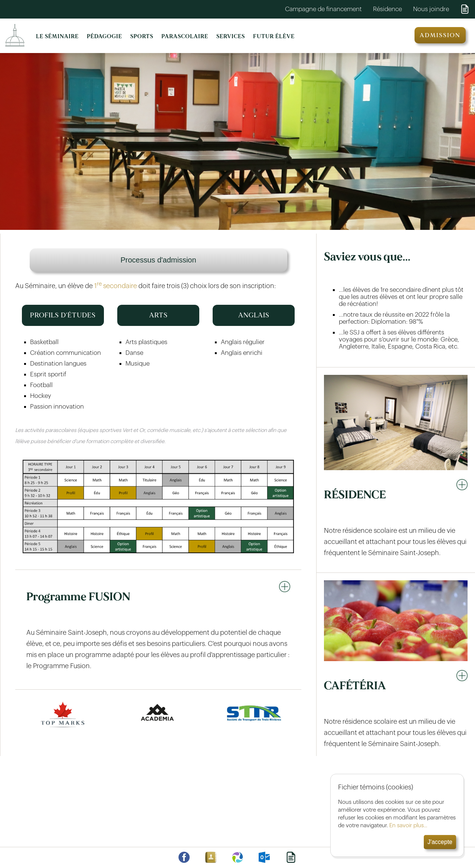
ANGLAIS (254, 315)
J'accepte (440, 842)
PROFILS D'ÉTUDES (63, 315)
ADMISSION (440, 35)
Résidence (387, 9)
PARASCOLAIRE (185, 37)
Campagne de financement (323, 9)
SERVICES (231, 37)
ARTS (158, 315)
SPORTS (142, 37)
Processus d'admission (158, 260)
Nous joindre (431, 9)
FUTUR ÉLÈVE (274, 37)
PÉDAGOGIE (104, 37)
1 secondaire (116, 286)
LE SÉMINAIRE (57, 37)
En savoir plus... (408, 826)
